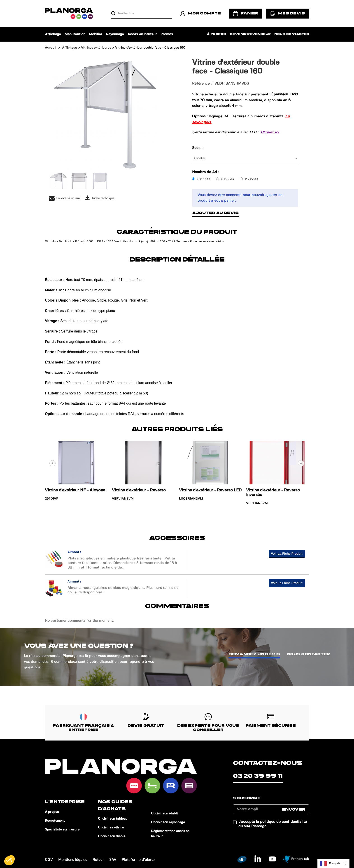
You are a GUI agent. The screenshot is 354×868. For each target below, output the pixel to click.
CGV (49, 860)
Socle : (198, 148)
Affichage (53, 34)
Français (330, 864)
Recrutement (55, 821)
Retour (98, 860)
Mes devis (288, 14)
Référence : (202, 84)
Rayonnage (115, 34)
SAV (113, 860)
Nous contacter (292, 34)
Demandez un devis (254, 654)
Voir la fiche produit (287, 554)
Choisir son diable (112, 836)
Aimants (74, 552)
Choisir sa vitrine (111, 828)
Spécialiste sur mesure (62, 830)
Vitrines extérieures (96, 48)
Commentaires (177, 606)
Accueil (51, 48)
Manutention (75, 34)
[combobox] (333, 864)
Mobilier (96, 34)
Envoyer (294, 809)
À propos (217, 34)
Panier (246, 14)
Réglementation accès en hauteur (170, 834)
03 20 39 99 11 (258, 776)
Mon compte (200, 14)
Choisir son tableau (113, 819)
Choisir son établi (164, 814)
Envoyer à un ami (65, 198)
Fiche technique (100, 198)
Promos (167, 34)
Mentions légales (73, 860)
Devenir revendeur (250, 34)
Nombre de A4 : (206, 172)
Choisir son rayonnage (168, 822)
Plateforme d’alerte (138, 860)
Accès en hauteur (142, 34)
